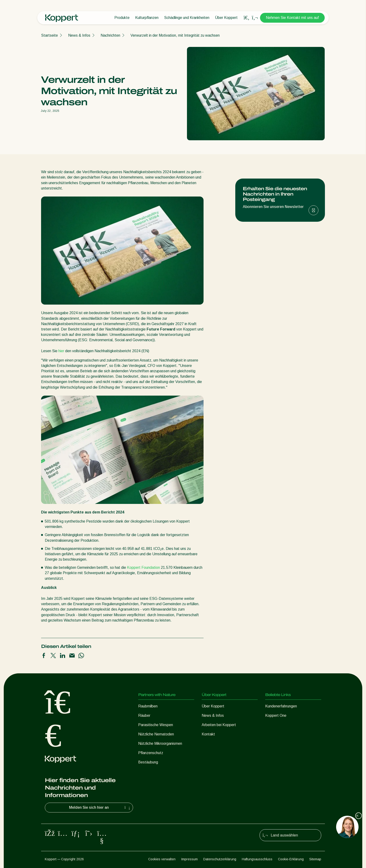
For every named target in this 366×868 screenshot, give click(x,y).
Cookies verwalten (162, 859)
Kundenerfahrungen (281, 706)
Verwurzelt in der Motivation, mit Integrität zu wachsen (175, 35)
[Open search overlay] (246, 18)
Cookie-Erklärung (291, 859)
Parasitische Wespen (156, 725)
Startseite (49, 35)
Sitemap (315, 859)
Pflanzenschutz (151, 753)
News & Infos (79, 35)
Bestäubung (148, 762)
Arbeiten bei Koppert (219, 725)
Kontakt (208, 734)
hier (62, 351)
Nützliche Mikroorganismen (160, 743)
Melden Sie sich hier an (100, 808)
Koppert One (276, 715)
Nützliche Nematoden (156, 734)
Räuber (144, 715)
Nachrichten (110, 35)
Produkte (122, 18)
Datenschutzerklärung (220, 859)
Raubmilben (148, 706)
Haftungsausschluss (257, 859)
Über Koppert (226, 18)
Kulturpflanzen (147, 18)
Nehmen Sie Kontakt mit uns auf (292, 18)
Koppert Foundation (144, 568)
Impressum (189, 859)
